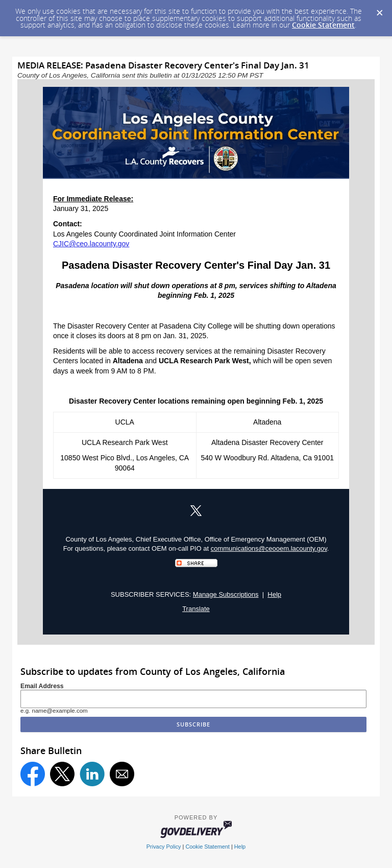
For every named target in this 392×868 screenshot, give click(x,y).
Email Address (42, 686)
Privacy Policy (164, 847)
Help (274, 594)
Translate (196, 609)
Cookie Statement (323, 25)
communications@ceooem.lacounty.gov (269, 548)
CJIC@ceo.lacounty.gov (91, 244)
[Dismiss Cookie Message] (379, 10)
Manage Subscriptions (226, 594)
